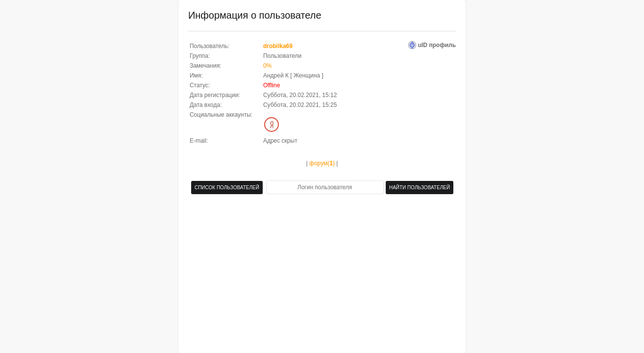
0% (267, 66)
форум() (322, 163)
